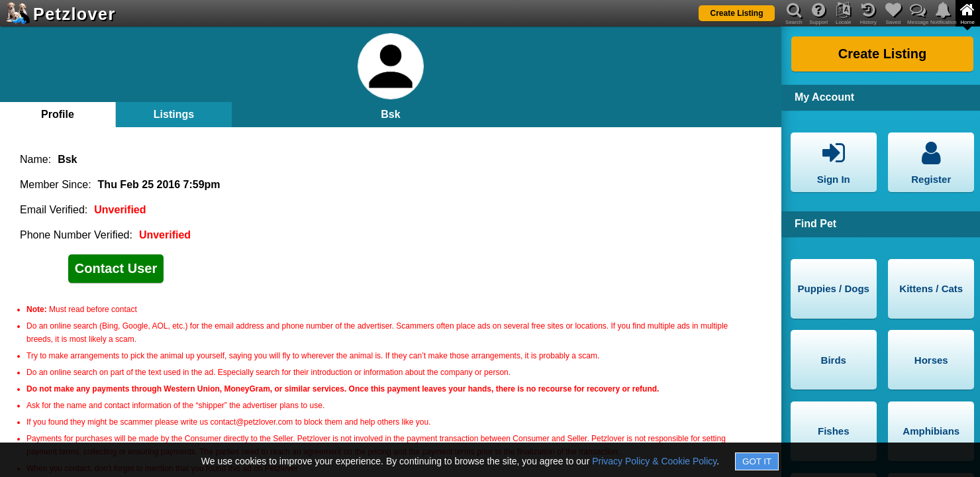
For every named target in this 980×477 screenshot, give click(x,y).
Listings (174, 114)
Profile (58, 114)
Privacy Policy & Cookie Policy (654, 461)
